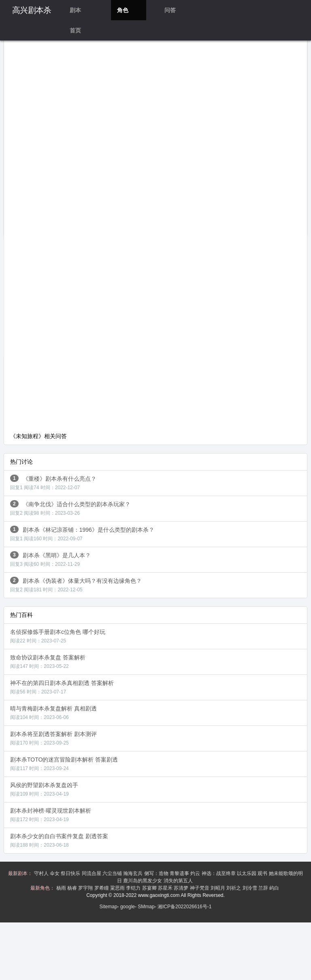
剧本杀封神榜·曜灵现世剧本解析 (51, 815)
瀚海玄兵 (133, 873)
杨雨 (62, 888)
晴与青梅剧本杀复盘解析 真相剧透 (53, 713)
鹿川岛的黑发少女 (143, 881)
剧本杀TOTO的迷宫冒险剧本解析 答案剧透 (64, 764)
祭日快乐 (71, 873)
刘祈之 (234, 888)
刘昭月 (218, 888)
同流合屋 (92, 873)
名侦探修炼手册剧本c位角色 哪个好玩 (58, 636)
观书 (263, 873)
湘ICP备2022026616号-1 (184, 907)
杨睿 (73, 888)
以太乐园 (247, 873)
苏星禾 (166, 888)
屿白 (275, 888)
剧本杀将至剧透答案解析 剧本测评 (53, 738)
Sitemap (109, 907)
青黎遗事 (180, 873)
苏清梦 (182, 888)
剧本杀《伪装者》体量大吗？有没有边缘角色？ (76, 585)
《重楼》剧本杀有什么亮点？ (53, 483)
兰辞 (264, 888)
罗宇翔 (86, 888)
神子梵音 (200, 888)
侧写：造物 (157, 873)
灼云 (196, 873)
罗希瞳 (102, 888)
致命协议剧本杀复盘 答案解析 (48, 662)
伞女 (55, 873)
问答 (170, 10)
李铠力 (134, 888)
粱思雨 (118, 888)
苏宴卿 (150, 888)
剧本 (75, 10)
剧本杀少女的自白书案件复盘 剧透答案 (59, 840)
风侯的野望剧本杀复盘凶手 (44, 789)
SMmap (146, 907)
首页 (75, 30)
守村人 (42, 873)
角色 (123, 10)
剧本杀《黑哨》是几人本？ (50, 559)
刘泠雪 (250, 888)
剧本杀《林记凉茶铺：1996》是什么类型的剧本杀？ (82, 534)
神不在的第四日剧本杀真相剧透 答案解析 (62, 687)
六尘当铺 (113, 873)
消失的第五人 (179, 881)
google (128, 907)
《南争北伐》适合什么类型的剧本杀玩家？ (70, 508)
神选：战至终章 (219, 873)
